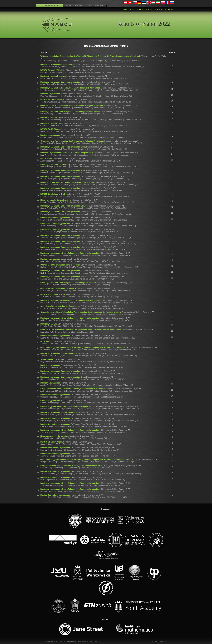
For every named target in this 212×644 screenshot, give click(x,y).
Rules (149, 10)
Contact (170, 10)
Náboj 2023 (128, 10)
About (140, 10)
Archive (159, 10)
